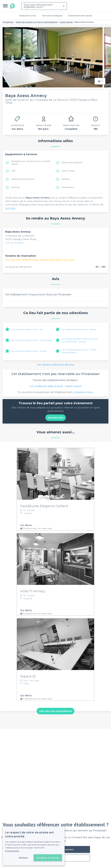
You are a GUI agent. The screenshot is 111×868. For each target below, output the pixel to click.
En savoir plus (12, 851)
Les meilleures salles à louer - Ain (27, 329)
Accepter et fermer (48, 858)
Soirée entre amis (27, 16)
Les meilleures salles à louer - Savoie (79, 329)
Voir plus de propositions (56, 711)
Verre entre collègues (52, 16)
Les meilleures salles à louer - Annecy (29, 351)
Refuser (23, 858)
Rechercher (56, 418)
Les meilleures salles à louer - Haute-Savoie (32, 340)
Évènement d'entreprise (80, 16)
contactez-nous (83, 392)
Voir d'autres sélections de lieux (56, 365)
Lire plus (10, 208)
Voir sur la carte (14, 243)
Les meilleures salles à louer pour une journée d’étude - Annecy (80, 340)
